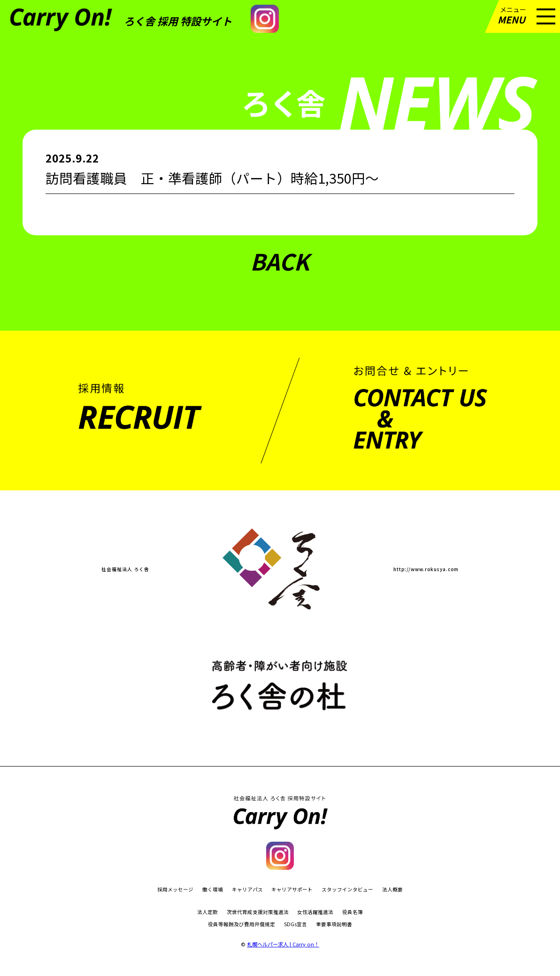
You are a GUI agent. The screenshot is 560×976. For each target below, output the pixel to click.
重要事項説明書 (334, 925)
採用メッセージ (175, 890)
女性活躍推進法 (315, 912)
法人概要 (392, 890)
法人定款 (207, 912)
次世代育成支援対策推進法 (258, 912)
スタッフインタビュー (347, 890)
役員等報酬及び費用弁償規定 (242, 925)
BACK (280, 261)
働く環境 (213, 890)
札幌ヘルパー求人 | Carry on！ (283, 944)
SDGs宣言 (295, 925)
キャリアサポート (292, 890)
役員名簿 (353, 912)
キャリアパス (247, 890)
